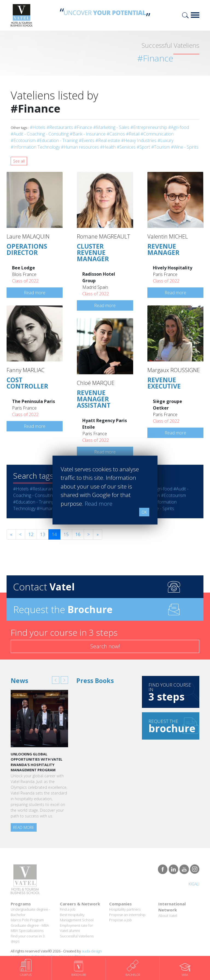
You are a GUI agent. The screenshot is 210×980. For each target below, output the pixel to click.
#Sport (143, 147)
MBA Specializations (27, 931)
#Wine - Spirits (185, 147)
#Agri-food (179, 127)
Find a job (68, 909)
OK (144, 512)
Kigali (194, 884)
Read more (35, 293)
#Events (87, 140)
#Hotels (38, 127)
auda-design (92, 951)
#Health (108, 147)
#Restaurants (60, 127)
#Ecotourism (23, 140)
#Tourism (161, 147)
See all (19, 161)
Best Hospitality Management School (77, 917)
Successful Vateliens (77, 936)
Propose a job (120, 920)
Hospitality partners (125, 909)
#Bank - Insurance (88, 134)
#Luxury (165, 140)
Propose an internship (127, 915)
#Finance (83, 127)
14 (54, 534)
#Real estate (108, 140)
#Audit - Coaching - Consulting (40, 134)
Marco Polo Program (27, 920)
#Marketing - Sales (111, 127)
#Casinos (116, 134)
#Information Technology (35, 147)
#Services (126, 147)
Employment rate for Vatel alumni (76, 928)
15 (66, 534)
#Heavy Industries (139, 140)
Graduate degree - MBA (30, 925)
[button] (56, 680)
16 (78, 534)
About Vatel (168, 916)
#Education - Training (57, 140)
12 (31, 534)
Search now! (105, 646)
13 (43, 534)
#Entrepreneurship (149, 127)
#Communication (157, 134)
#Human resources (80, 147)
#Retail (133, 134)
